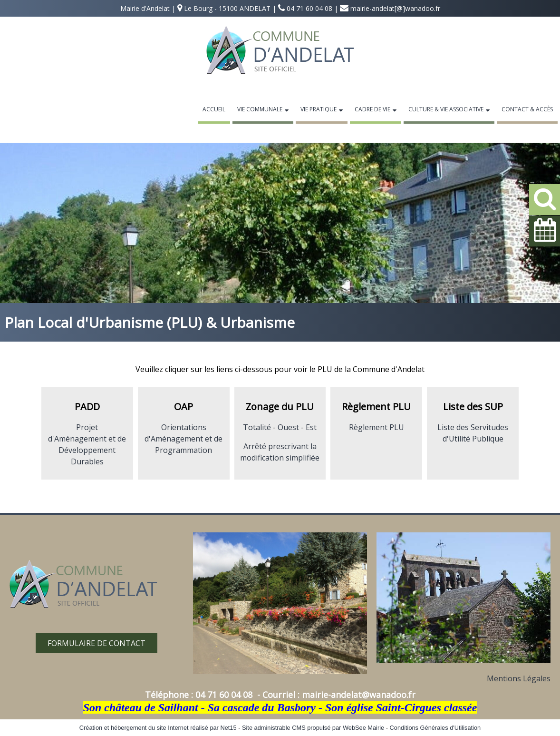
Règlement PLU (377, 427)
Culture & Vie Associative (446, 109)
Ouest (288, 427)
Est (311, 427)
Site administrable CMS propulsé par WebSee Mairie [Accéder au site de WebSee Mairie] (313, 728)
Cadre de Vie (372, 109)
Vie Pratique (319, 109)
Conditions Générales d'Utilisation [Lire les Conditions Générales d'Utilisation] (435, 728)
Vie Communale (260, 109)
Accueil (214, 109)
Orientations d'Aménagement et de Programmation (183, 439)
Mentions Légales (519, 678)
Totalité (257, 427)
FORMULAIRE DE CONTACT (97, 643)
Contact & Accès (527, 109)
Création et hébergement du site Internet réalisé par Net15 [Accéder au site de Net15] (158, 728)
